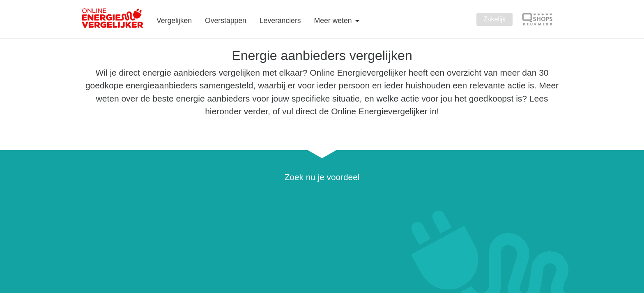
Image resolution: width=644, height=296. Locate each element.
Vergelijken (174, 21)
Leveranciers (280, 21)
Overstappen (226, 21)
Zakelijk (494, 19)
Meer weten (334, 21)
